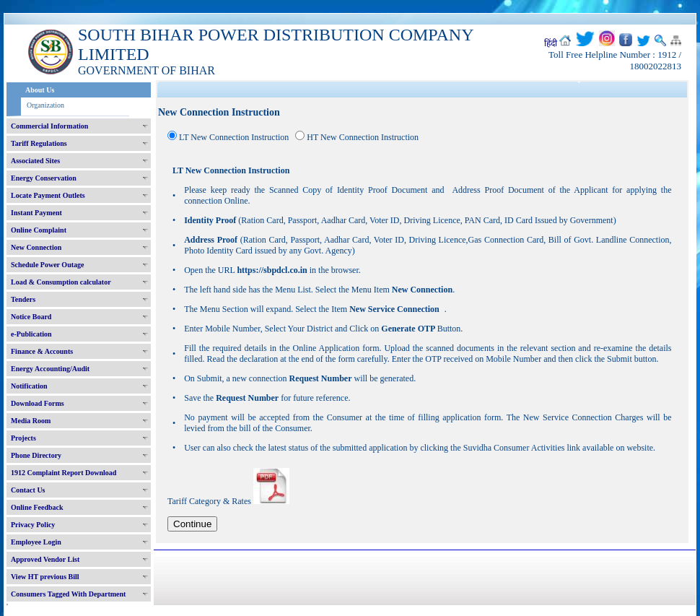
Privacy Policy (33, 525)
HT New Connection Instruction (363, 137)
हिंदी (551, 43)
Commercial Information (49, 126)
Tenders (23, 299)
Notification (29, 386)
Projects (23, 438)
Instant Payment (36, 213)
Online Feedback (37, 507)
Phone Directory (36, 455)
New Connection (36, 247)
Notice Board (31, 317)
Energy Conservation (44, 178)
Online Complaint (39, 230)
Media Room (31, 421)
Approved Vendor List (45, 559)
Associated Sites (35, 161)
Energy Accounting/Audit (50, 369)
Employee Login (36, 542)
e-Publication (31, 334)
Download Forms (38, 403)
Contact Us (28, 490)
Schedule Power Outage (47, 265)
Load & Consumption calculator (61, 282)
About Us (40, 90)
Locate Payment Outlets (48, 195)
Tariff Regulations (39, 143)
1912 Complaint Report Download (64, 473)
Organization (45, 105)
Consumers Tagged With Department (68, 594)
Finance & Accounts (42, 351)
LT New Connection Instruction (234, 137)
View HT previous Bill (45, 577)
